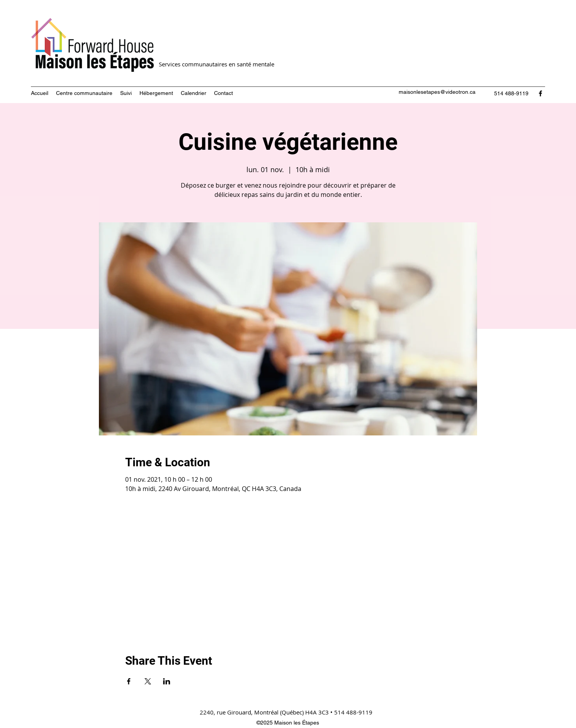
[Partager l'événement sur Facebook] (129, 681)
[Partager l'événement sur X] (148, 681)
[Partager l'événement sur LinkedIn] (167, 681)
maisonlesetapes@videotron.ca (437, 92)
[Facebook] (540, 93)
